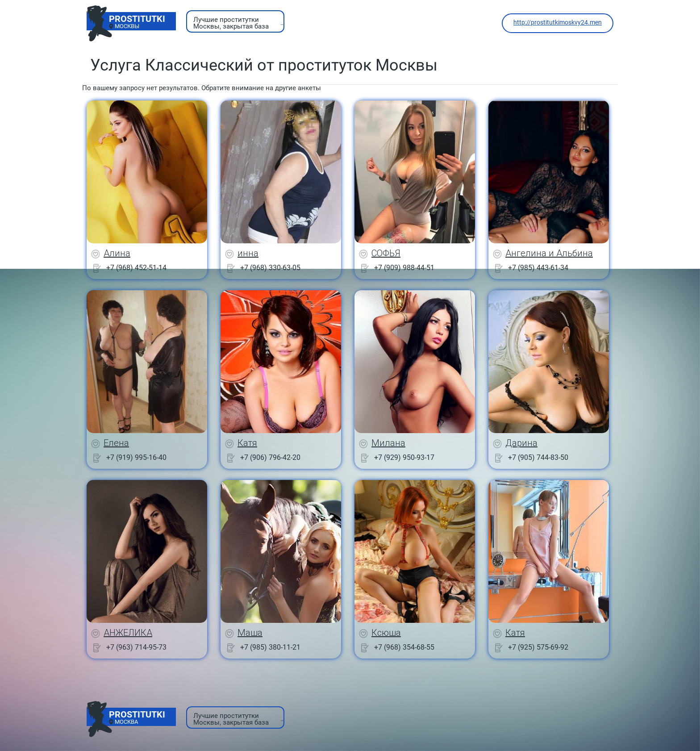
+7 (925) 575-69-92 (538, 647)
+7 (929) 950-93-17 (404, 457)
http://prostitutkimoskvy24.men (558, 22)
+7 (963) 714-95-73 (136, 647)
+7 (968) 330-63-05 (270, 268)
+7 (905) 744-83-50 (538, 457)
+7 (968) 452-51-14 (136, 268)
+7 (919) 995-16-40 (136, 457)
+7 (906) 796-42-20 (270, 457)
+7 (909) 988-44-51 (404, 268)
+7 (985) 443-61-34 (538, 268)
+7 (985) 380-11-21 (270, 647)
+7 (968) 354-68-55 (404, 647)
